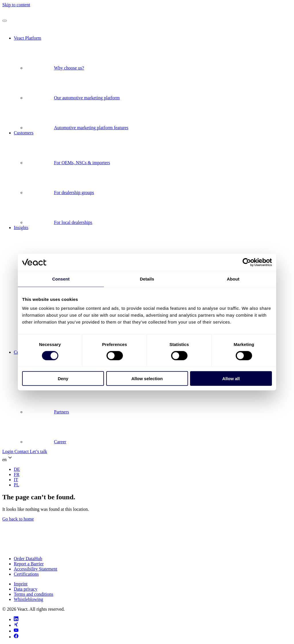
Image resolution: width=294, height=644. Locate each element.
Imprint (21, 584)
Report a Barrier (29, 564)
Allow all (231, 379)
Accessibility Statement (36, 569)
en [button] (8, 458)
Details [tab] (147, 279)
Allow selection (147, 379)
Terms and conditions (34, 594)
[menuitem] (17, 469)
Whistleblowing (28, 599)
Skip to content (16, 5)
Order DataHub (28, 559)
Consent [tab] (61, 279)
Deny (63, 379)
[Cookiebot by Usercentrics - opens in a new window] (247, 262)
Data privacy (26, 589)
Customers (24, 133)
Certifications (26, 574)
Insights (21, 228)
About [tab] (233, 279)
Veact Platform (28, 38)
